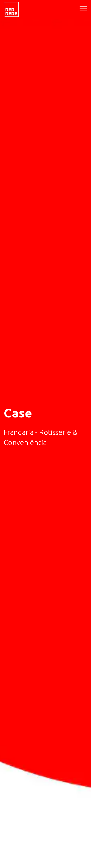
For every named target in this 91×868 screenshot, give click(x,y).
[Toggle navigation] (83, 8)
